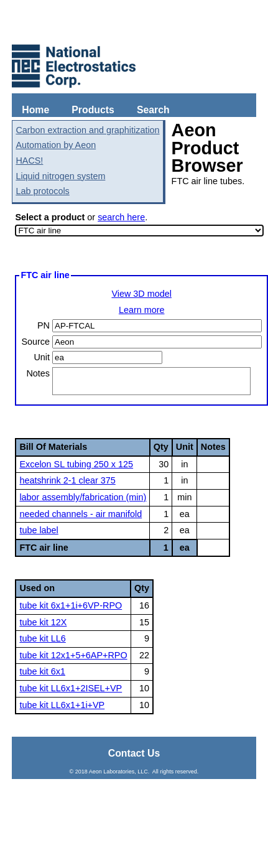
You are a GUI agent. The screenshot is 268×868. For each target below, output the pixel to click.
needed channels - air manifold (81, 514)
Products (93, 110)
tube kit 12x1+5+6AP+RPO (73, 655)
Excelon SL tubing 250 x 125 (76, 464)
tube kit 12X (43, 622)
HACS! (29, 161)
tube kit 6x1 (42, 671)
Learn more (142, 310)
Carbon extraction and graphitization (87, 130)
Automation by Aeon (56, 145)
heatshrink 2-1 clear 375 (67, 480)
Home (35, 110)
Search (153, 110)
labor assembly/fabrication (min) (83, 497)
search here (121, 217)
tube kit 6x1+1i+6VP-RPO (71, 605)
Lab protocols (42, 191)
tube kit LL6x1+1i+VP (62, 705)
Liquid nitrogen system (60, 176)
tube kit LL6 (42, 638)
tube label (39, 530)
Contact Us (134, 753)
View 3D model (141, 294)
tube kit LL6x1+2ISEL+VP (71, 688)
